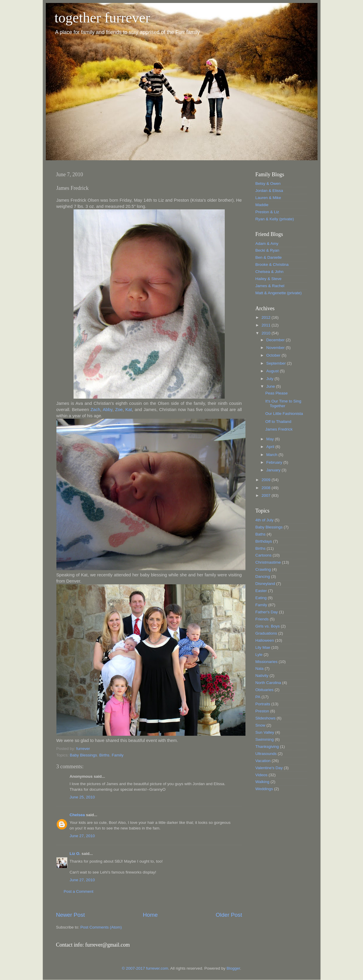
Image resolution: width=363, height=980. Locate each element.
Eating (261, 598)
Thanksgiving (267, 747)
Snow (261, 725)
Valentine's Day (269, 768)
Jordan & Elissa (269, 191)
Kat (128, 410)
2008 (266, 488)
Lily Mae (263, 647)
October (274, 355)
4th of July (265, 520)
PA (258, 697)
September (277, 363)
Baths (261, 534)
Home (150, 915)
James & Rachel (270, 286)
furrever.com (157, 968)
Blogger (233, 968)
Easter (261, 591)
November (276, 348)
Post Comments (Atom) (101, 927)
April (271, 447)
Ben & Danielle (269, 257)
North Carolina (268, 683)
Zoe (119, 410)
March (272, 455)
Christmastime (268, 562)
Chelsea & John (270, 272)
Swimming (265, 739)
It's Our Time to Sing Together (283, 404)
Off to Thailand (278, 422)
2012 (266, 317)
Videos (262, 775)
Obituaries (265, 690)
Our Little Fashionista (284, 414)
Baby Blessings (83, 755)
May (271, 439)
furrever (83, 749)
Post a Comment (79, 891)
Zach (95, 410)
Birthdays (264, 541)
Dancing (263, 576)
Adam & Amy (267, 244)
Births (104, 755)
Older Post (229, 915)
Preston (262, 711)
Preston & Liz (267, 212)
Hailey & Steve (269, 279)
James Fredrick (279, 429)
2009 (266, 480)
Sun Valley (265, 732)
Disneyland (265, 584)
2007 (266, 495)
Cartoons (264, 555)
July (271, 379)
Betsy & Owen (268, 183)
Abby (108, 410)
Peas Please (276, 393)
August (273, 371)
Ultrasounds (266, 754)
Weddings (264, 789)
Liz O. (75, 854)
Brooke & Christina (272, 265)
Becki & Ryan (267, 250)
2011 (266, 325)
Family (118, 755)
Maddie (262, 205)
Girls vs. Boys (268, 626)
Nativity (262, 676)
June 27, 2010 (82, 836)
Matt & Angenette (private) (279, 293)
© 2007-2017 (134, 968)
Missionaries (267, 662)
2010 (266, 333)
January (274, 470)
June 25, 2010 (82, 797)
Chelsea (77, 815)
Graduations (266, 633)
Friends (262, 619)
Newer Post (71, 915)
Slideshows (266, 718)
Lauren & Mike (268, 198)
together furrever (102, 18)
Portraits (263, 704)
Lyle (259, 655)
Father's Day (267, 612)
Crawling (263, 569)
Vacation (263, 761)
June (271, 386)
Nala (260, 668)
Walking (263, 782)
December (276, 340)
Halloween (265, 640)
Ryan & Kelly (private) (275, 219)
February (275, 462)
